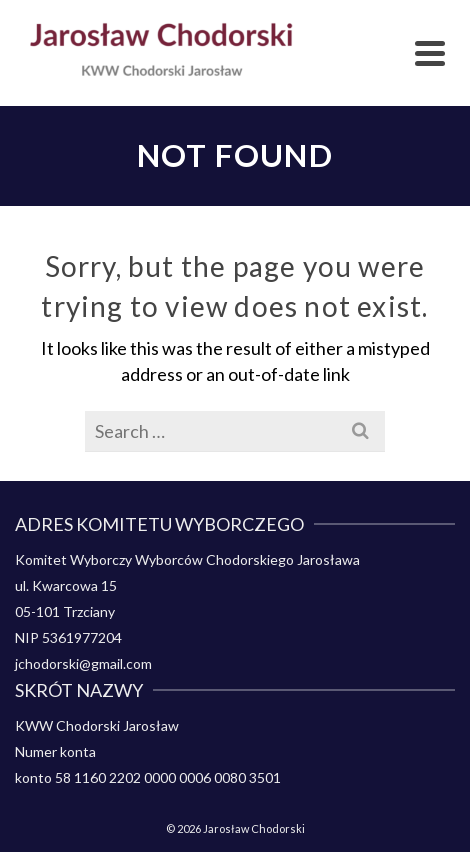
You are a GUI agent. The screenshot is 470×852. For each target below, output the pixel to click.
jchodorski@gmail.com (83, 663)
